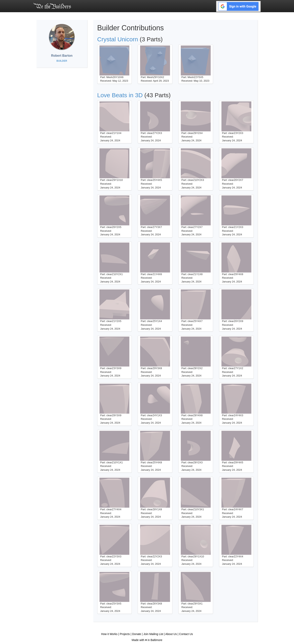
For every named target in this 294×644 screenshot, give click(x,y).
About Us (171, 634)
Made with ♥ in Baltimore (147, 640)
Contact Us (186, 634)
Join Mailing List (153, 634)
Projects (125, 634)
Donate (137, 634)
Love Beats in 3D (120, 95)
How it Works (109, 634)
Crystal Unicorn (118, 39)
